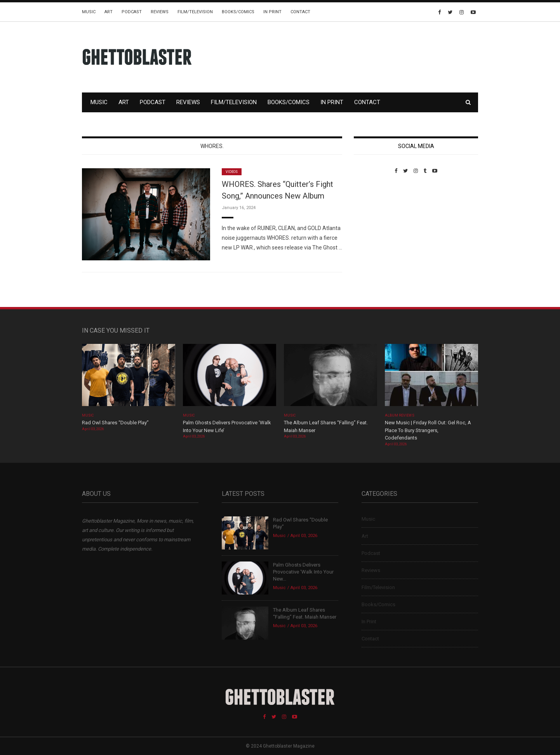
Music (89, 12)
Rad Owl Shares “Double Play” (115, 423)
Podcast (132, 12)
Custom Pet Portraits (377, 227)
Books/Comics (238, 12)
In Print (272, 12)
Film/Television (195, 12)
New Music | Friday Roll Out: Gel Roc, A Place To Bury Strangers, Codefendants (428, 430)
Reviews (160, 12)
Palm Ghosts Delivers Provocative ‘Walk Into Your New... (303, 572)
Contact (300, 12)
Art (109, 12)
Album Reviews (400, 415)
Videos (232, 172)
